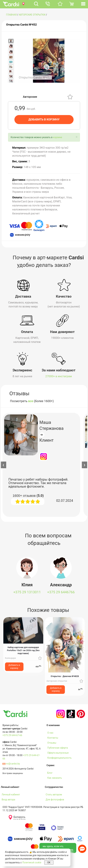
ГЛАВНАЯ (11, 15)
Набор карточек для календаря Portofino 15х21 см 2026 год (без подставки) (23, 650)
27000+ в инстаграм (59, 376)
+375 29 (27, 592)
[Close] (77, 137)
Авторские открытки (32, 15)
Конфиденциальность (60, 758)
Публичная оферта (58, 748)
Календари (10, 658)
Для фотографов (55, 800)
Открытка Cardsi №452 (22, 25)
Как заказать (55, 778)
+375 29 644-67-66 (12, 735)
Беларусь (19, 817)
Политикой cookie (32, 862)
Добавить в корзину (14, 667)
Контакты (53, 738)
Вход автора (8, 800)
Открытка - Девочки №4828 (65, 676)
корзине (58, 137)
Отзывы (52, 743)
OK (49, 862)
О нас (50, 733)
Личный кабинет (11, 795)
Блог (50, 773)
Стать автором (54, 795)
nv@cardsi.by (11, 764)
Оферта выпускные (58, 753)
